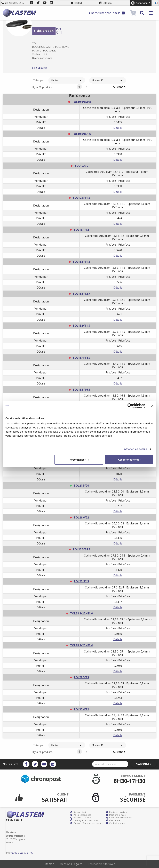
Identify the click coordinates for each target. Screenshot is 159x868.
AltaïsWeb (109, 864)
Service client (78, 812)
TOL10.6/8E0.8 (81, 102)
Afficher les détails (135, 449)
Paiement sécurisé (81, 815)
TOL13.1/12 (81, 230)
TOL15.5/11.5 (81, 262)
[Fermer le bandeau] (152, 406)
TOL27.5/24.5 (81, 549)
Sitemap (49, 864)
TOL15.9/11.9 (81, 326)
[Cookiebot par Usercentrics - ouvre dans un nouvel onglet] (130, 406)
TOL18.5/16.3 (81, 390)
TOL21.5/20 (81, 486)
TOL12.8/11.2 (81, 198)
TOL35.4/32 (81, 709)
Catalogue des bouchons (84, 820)
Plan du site (113, 820)
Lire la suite (45, 68)
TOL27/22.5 (81, 581)
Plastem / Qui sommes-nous (85, 823)
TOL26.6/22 (81, 517)
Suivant (120, 87)
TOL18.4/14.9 (81, 358)
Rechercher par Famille (107, 13)
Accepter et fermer (129, 460)
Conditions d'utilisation (119, 818)
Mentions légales (116, 815)
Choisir (67, 80)
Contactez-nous (115, 823)
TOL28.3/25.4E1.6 (81, 613)
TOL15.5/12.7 (81, 294)
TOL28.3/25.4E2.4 (81, 645)
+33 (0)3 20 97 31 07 (13, 3)
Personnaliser (79, 460)
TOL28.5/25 (81, 677)
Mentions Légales (71, 864)
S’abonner (146, 764)
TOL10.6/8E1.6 (81, 134)
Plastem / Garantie (81, 818)
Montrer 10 (108, 80)
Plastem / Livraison (117, 812)
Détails (118, 128)
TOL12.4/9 (81, 166)
